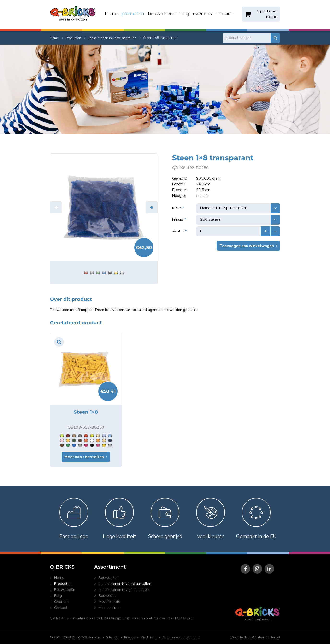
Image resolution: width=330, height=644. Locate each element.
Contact (224, 14)
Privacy (130, 637)
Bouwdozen (109, 578)
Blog (184, 14)
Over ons (202, 14)
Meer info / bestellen (84, 457)
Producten (133, 14)
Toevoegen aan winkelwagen (247, 246)
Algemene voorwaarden (181, 637)
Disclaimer (149, 637)
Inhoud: (179, 220)
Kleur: (178, 208)
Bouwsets (107, 596)
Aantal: (180, 231)
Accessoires (109, 608)
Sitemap (112, 637)
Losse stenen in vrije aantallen (124, 590)
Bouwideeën (162, 14)
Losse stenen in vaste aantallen (125, 584)
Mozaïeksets (109, 602)
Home (111, 14)
